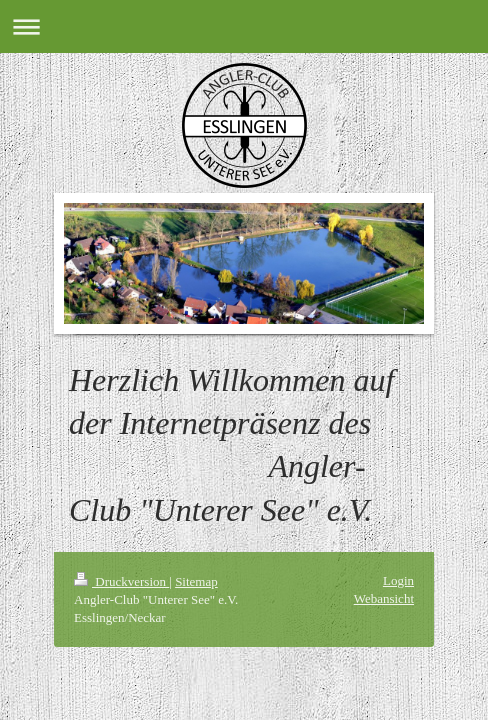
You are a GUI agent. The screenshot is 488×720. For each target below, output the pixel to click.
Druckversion (121, 581)
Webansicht (384, 598)
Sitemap (196, 581)
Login (398, 580)
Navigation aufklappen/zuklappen (244, 26)
